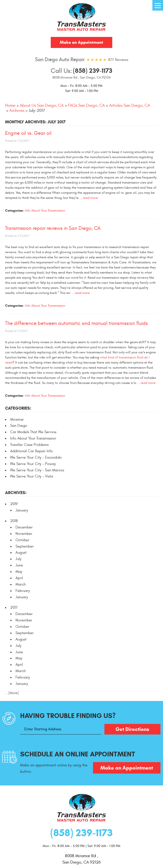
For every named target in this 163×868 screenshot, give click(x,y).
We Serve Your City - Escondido (36, 457)
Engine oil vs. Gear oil (28, 133)
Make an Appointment (81, 42)
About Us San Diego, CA (42, 105)
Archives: (16, 493)
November (24, 534)
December (24, 527)
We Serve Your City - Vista (32, 476)
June (19, 565)
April (19, 578)
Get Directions (132, 729)
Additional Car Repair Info (32, 451)
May (19, 572)
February (23, 591)
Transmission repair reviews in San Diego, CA (53, 228)
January (22, 510)
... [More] (12, 693)
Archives (17, 110)
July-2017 (37, 110)
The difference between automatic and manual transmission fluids (76, 323)
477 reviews (118, 60)
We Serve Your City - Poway (33, 464)
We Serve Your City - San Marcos (37, 470)
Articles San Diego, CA (130, 105)
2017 (14, 607)
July (18, 559)
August (21, 553)
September (25, 546)
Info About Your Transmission (45, 211)
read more (90, 198)
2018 (14, 521)
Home (10, 105)
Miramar (17, 419)
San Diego (19, 426)
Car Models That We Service (33, 432)
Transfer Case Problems (29, 445)
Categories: (18, 408)
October (22, 540)
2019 (14, 504)
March (21, 584)
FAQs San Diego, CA (86, 105)
